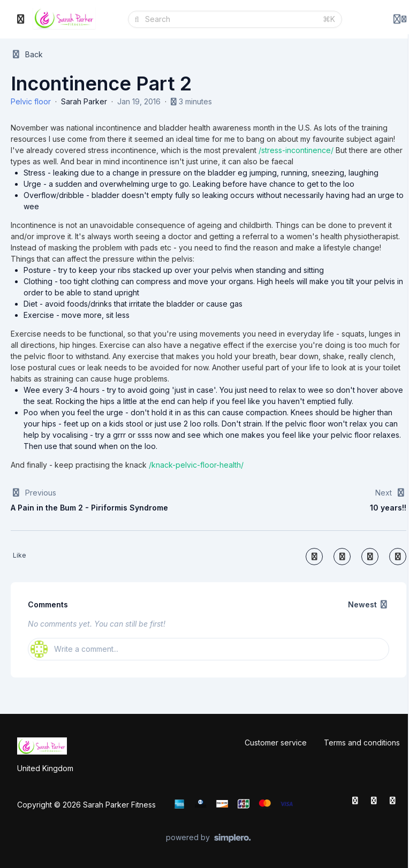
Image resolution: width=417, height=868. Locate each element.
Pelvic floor (31, 101)
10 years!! (388, 508)
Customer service (276, 743)
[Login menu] (400, 19)
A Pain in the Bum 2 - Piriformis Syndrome (89, 508)
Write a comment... (74, 649)
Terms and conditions (362, 743)
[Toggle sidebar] (21, 19)
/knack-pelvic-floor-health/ (196, 465)
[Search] (230, 19)
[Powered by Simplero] (208, 838)
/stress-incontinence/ (296, 150)
